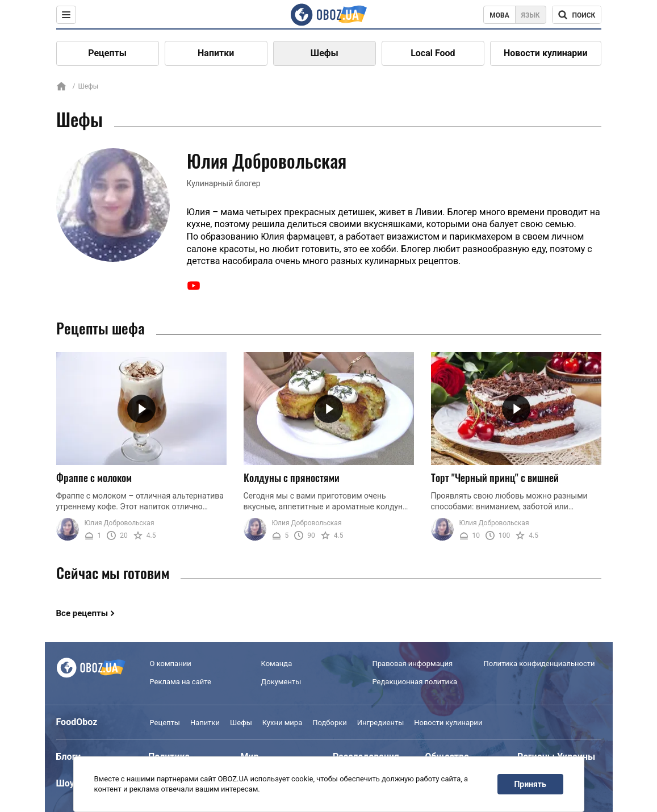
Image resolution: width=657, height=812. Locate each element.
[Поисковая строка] (577, 15)
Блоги (69, 757)
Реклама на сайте (181, 682)
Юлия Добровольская (120, 523)
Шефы (325, 53)
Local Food (433, 53)
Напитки (216, 53)
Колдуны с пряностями (292, 478)
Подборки (330, 723)
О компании (171, 664)
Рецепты (107, 53)
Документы (281, 682)
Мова (499, 15)
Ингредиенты (381, 723)
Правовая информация (413, 664)
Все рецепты (82, 613)
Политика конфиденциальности (539, 664)
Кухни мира (282, 723)
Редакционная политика (415, 682)
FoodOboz (77, 722)
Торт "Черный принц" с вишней (495, 478)
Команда (277, 664)
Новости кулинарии (546, 53)
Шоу (65, 783)
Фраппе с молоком (94, 478)
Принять (530, 784)
